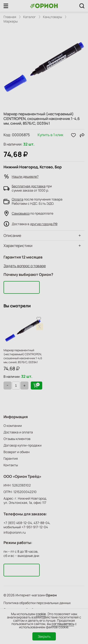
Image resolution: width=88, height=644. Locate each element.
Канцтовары (52, 17)
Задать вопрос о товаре (25, 266)
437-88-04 (42, 523)
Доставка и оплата (18, 432)
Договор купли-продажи (23, 445)
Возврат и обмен (17, 452)
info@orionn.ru (15, 532)
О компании (13, 426)
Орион (51, 595)
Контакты (11, 465)
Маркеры (11, 21)
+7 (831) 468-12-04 (18, 523)
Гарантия (11, 458)
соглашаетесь (63, 624)
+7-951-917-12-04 (35, 527)
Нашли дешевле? (25, 176)
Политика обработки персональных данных (37, 603)
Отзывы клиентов (17, 439)
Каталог (30, 17)
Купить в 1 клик (50, 135)
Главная (10, 17)
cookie (41, 614)
